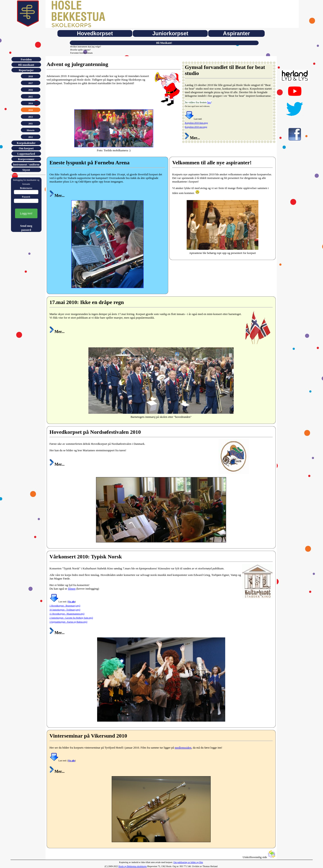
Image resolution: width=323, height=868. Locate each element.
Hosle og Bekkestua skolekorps (133, 866)
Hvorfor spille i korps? (80, 50)
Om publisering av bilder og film (188, 862)
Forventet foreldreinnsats (81, 53)
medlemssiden (183, 748)
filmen (72, 589)
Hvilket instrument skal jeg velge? (86, 47)
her (209, 102)
